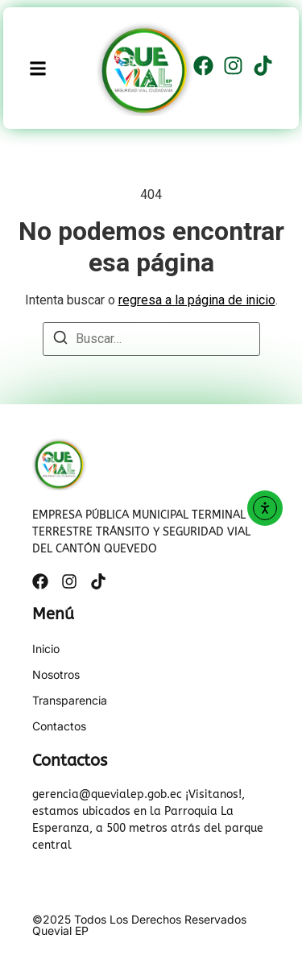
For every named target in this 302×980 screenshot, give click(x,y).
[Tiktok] (263, 68)
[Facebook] (203, 68)
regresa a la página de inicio (197, 300)
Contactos (59, 726)
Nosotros (56, 675)
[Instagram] (233, 68)
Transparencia (70, 701)
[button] (38, 68)
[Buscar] (60, 340)
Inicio (46, 649)
